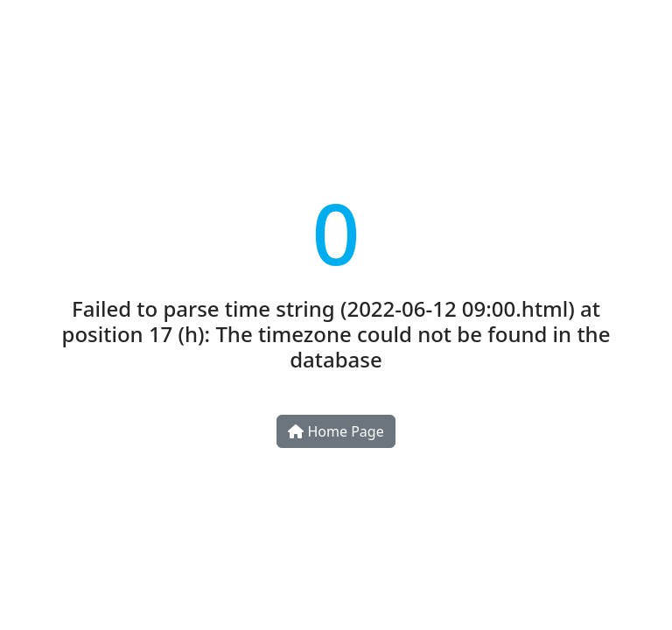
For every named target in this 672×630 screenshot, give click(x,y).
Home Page (336, 431)
